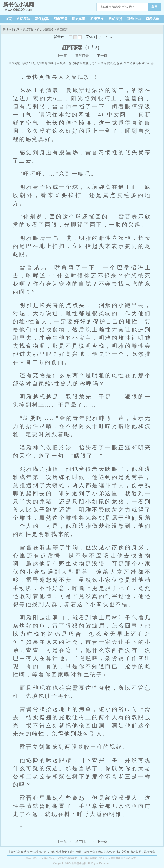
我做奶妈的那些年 (118, 63)
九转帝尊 (42, 63)
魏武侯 (25, 852)
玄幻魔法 (23, 19)
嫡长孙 (146, 63)
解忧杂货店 (75, 63)
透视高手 (135, 63)
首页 (8, 19)
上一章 (62, 56)
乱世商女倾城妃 (65, 852)
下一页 (102, 56)
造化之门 (89, 63)
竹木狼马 (101, 63)
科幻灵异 (116, 19)
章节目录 (82, 56)
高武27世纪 (28, 63)
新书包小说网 (11, 30)
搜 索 (154, 7)
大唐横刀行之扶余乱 (42, 852)
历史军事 (79, 19)
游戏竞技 (97, 19)
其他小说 (134, 19)
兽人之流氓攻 (45, 30)
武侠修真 (42, 19)
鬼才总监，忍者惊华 (143, 852)
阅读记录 (152, 19)
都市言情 (60, 19)
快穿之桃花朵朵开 (118, 852)
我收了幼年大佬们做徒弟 (91, 852)
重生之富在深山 (58, 63)
